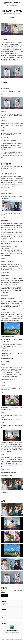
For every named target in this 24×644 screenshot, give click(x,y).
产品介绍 (7, 5)
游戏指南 (12, 5)
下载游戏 (4, 595)
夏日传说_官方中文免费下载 (12, 3)
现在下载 (17, 5)
